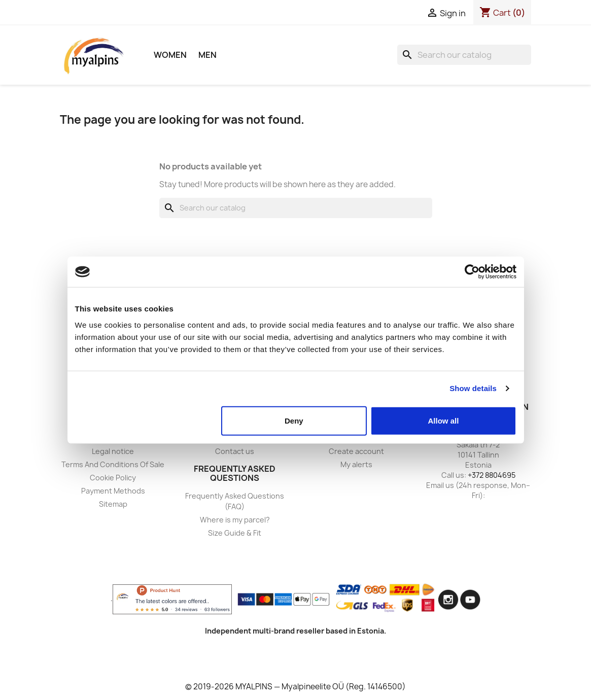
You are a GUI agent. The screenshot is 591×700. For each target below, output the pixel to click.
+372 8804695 (492, 475)
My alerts (356, 464)
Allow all (444, 420)
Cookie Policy (113, 478)
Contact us (235, 451)
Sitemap (113, 504)
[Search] (464, 55)
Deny (294, 420)
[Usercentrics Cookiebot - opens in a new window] (472, 272)
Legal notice (113, 451)
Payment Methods (113, 491)
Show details (473, 388)
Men (207, 55)
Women (170, 55)
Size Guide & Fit (235, 533)
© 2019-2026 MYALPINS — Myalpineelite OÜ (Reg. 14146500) (295, 687)
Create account (356, 451)
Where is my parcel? (235, 520)
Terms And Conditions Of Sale (113, 464)
